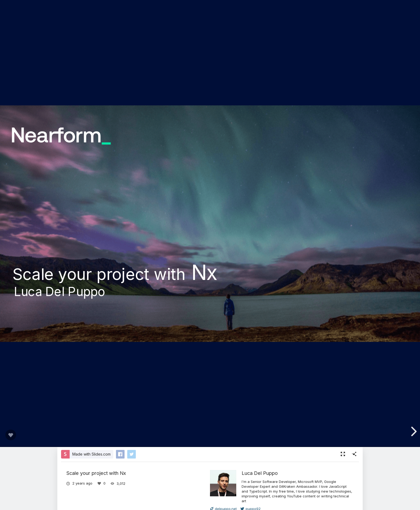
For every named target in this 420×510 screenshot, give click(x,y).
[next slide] (413, 431)
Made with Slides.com (91, 454)
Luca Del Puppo (260, 473)
